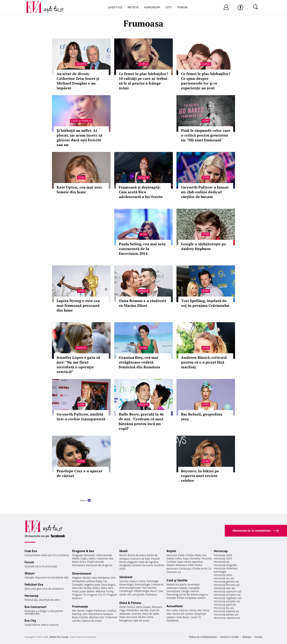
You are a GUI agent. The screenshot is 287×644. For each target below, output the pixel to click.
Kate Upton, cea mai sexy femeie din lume (79, 190)
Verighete (125, 565)
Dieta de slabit (151, 614)
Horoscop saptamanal (227, 618)
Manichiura (95, 614)
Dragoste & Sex (83, 551)
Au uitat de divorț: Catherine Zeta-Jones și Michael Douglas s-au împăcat (78, 81)
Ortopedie (138, 594)
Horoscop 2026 (223, 555)
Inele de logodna (148, 562)
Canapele (194, 588)
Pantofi (155, 559)
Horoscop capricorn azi (228, 591)
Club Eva (31, 551)
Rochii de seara (137, 555)
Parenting (172, 594)
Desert (170, 565)
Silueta (142, 617)
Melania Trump (105, 591)
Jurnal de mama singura (193, 594)
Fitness (131, 607)
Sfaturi (29, 573)
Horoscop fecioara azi (227, 585)
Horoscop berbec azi (226, 614)
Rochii (81, 611)
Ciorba (190, 555)
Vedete (81, 64)
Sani (85, 614)
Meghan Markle (81, 578)
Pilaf (191, 565)
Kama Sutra (79, 562)
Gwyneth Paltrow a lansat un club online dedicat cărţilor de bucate (205, 192)
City (169, 7)
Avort (153, 591)
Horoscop (152, 7)
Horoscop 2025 (223, 558)
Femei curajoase (187, 598)
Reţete (171, 551)
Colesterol (157, 584)
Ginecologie (126, 584)
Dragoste (78, 555)
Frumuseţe (80, 606)
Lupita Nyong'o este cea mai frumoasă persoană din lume (78, 305)
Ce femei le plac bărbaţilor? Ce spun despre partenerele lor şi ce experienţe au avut (206, 81)
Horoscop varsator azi (227, 601)
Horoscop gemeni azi (226, 581)
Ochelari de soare (142, 565)
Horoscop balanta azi (226, 611)
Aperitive (197, 562)
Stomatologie (142, 584)
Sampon (108, 614)
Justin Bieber (87, 591)
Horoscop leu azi (224, 608)
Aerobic (145, 610)
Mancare (172, 555)
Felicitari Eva (34, 585)
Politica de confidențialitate (203, 637)
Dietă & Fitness (130, 603)
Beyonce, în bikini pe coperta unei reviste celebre (200, 476)
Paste (181, 555)
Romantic (90, 555)
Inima (142, 581)
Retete (133, 7)
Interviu (184, 610)
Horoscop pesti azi (225, 605)
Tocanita (206, 558)
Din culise (172, 610)
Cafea (178, 558)
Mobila (183, 588)
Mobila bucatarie (177, 584)
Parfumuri (100, 611)
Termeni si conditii (230, 637)
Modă (123, 551)
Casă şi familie (81, 121)
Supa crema (184, 562)
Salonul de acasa (92, 621)
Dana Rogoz (108, 585)
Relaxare (157, 607)
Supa (186, 558)
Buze (75, 617)
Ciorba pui (185, 568)
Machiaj (77, 614)
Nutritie (136, 614)
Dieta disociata (128, 617)
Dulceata (195, 558)
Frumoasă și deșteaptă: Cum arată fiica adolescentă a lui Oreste (141, 192)
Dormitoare (174, 591)
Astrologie (220, 572)
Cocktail (171, 562)
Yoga (122, 610)
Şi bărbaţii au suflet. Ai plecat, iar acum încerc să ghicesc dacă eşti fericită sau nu (79, 138)
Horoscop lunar (223, 575)
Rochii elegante (128, 562)
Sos (204, 555)
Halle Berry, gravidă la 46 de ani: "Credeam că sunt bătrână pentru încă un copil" (141, 421)
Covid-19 (195, 617)
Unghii (89, 611)
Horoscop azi (222, 562)
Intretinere (133, 610)
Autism (202, 598)
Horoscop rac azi (224, 578)
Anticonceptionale (130, 588)
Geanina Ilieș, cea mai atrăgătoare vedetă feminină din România (139, 362)
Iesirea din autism (183, 614)
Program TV (79, 595)
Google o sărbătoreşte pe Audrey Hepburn (204, 246)
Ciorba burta (200, 568)
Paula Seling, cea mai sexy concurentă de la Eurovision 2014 (142, 249)
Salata (170, 558)
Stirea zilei (195, 610)
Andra (96, 588)
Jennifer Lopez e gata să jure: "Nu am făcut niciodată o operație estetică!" (78, 365)
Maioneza (181, 565)
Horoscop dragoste (225, 565)
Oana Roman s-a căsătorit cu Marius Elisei (142, 303)
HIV (129, 594)
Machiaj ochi (96, 617)
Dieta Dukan (143, 607)
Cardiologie (126, 591)
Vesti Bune (183, 617)
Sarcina (124, 581)
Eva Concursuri (35, 607)
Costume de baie (140, 559)
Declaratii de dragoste (99, 565)
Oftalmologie (142, 591)
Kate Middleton (101, 578)
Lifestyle (115, 7)
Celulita (84, 617)
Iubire (92, 558)
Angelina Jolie (92, 585)
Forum (182, 7)
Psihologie (153, 581)
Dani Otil (77, 588)
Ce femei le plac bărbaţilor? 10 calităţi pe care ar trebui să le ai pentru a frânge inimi (143, 81)
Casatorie (102, 558)
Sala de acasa (141, 620)
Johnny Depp (94, 581)
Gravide (171, 598)
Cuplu (143, 64)
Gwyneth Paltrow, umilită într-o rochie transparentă (81, 417)
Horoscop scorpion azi (227, 595)
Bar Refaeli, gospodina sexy (202, 417)
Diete (122, 607)
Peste (198, 555)
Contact (259, 637)
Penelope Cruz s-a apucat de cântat (79, 473)
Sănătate (126, 577)
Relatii (76, 558)
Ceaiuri (133, 581)
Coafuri (112, 611)
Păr (74, 611)
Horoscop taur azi (224, 588)
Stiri (206, 121)
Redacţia (247, 637)
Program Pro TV (97, 595)
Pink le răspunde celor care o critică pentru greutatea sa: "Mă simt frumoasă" (206, 135)
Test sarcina (149, 588)
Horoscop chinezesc (226, 568)
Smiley (87, 588)
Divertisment (82, 574)
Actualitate (175, 606)
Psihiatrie (151, 594)
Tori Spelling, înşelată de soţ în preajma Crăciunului (205, 303)
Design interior (190, 591)
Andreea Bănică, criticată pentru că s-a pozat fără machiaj (204, 362)
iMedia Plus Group (59, 637)
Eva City (30, 621)
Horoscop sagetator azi (228, 598)
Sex (111, 558)
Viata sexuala (104, 555)
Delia (104, 588)
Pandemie (173, 620)
